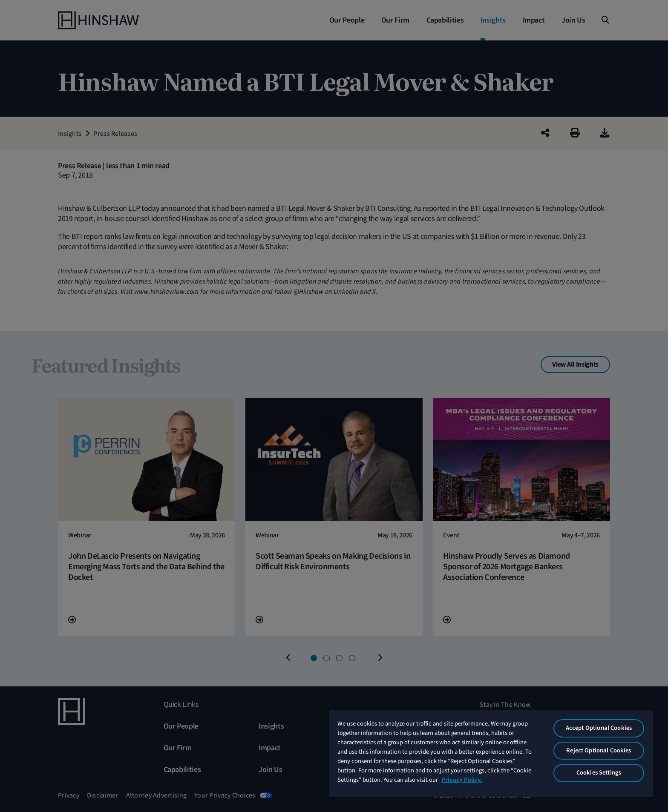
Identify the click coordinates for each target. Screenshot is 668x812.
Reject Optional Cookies (599, 750)
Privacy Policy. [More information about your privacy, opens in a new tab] (462, 780)
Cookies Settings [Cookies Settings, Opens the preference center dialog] (599, 773)
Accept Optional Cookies (599, 728)
